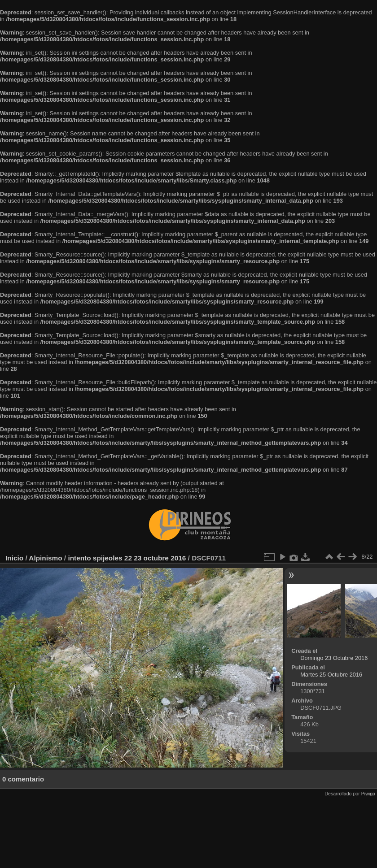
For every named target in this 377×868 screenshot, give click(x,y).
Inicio (14, 558)
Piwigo (368, 794)
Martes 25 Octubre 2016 (331, 675)
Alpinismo (45, 558)
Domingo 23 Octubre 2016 (334, 658)
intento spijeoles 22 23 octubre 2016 (127, 558)
